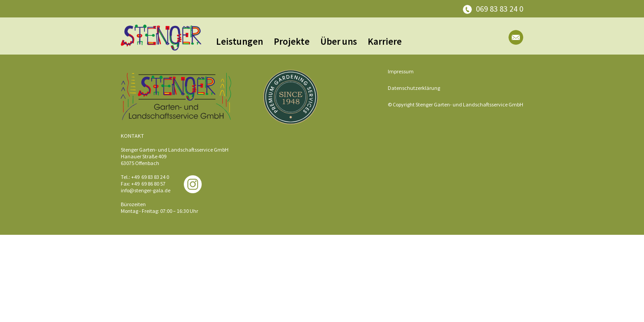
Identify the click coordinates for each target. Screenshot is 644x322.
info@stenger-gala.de (146, 190)
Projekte (292, 41)
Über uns (339, 41)
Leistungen (239, 41)
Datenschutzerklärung (414, 88)
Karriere (385, 41)
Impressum (401, 71)
